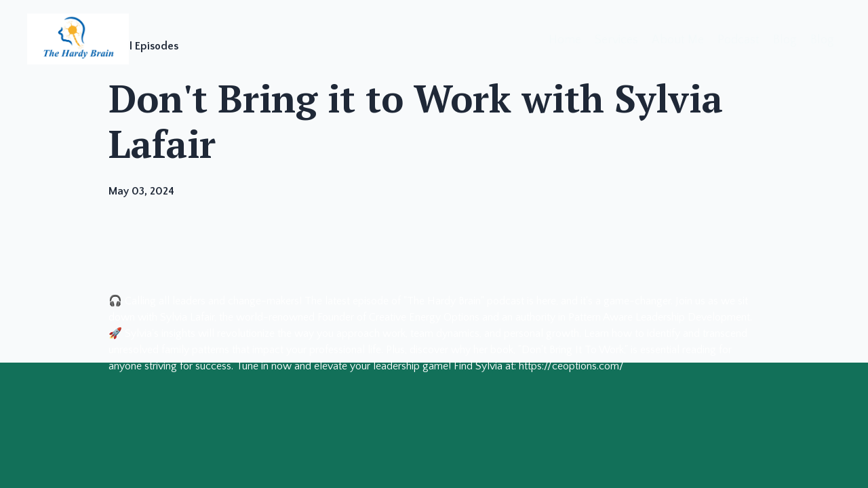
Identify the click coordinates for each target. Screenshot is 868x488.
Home (565, 40)
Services (616, 40)
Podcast (738, 40)
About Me (678, 40)
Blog (785, 40)
